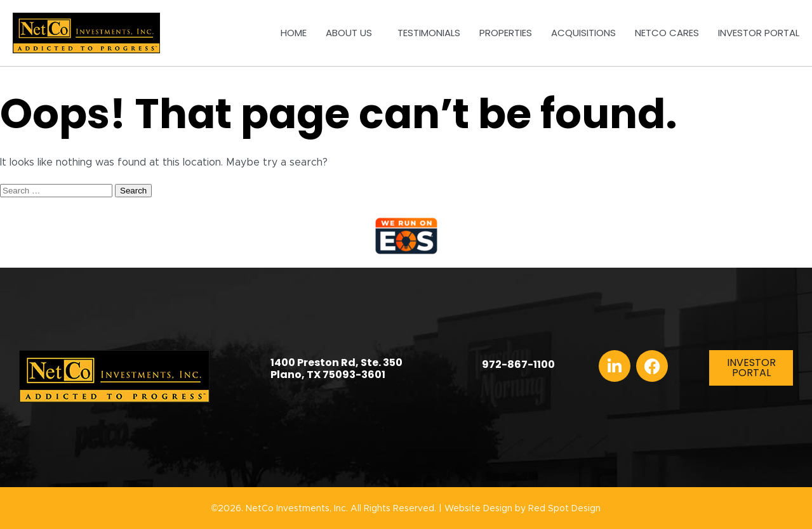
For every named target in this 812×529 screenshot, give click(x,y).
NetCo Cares (667, 33)
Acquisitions (583, 33)
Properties (506, 33)
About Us (352, 33)
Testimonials (429, 33)
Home (294, 33)
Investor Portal (759, 33)
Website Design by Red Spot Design (522, 509)
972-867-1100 (518, 364)
